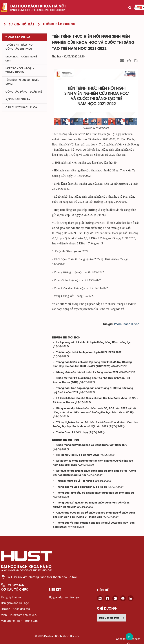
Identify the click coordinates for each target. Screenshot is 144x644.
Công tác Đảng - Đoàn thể (24, 92)
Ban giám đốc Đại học (15, 603)
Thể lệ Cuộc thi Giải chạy (72, 433)
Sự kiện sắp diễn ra (18, 100)
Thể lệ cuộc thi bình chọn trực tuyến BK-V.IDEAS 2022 (89, 352)
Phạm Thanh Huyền (127, 324)
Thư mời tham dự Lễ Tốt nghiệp (75, 481)
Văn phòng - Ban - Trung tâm (19, 620)
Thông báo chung (18, 37)
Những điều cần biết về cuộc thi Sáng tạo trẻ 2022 (87, 372)
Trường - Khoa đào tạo (15, 609)
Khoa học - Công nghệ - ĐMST (22, 59)
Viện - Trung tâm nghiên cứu (19, 615)
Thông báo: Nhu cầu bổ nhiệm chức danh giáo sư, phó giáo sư (95, 493)
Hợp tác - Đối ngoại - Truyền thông (20, 70)
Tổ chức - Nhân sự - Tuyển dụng (22, 82)
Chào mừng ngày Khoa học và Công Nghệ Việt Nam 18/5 (92, 445)
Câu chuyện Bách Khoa (21, 107)
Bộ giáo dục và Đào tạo (64, 597)
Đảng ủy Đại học (12, 597)
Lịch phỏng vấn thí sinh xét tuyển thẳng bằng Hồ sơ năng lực (94, 343)
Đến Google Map (112, 618)
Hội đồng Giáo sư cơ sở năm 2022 (78, 455)
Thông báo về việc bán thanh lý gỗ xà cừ (82, 487)
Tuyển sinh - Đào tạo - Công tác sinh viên (20, 47)
